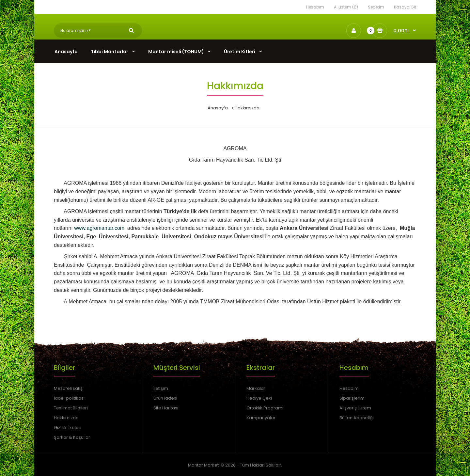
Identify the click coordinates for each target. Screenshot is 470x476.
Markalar (256, 388)
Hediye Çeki (259, 398)
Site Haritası (166, 408)
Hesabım (315, 7)
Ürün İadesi (165, 398)
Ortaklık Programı (265, 408)
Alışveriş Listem (355, 408)
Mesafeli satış (68, 388)
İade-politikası (69, 398)
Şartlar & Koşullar (72, 437)
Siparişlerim (352, 398)
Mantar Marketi (204, 465)
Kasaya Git (405, 7)
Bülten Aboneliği (357, 418)
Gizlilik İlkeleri (68, 428)
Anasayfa (218, 108)
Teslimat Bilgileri (71, 408)
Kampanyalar (261, 418)
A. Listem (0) (346, 7)
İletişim (161, 388)
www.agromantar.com (99, 228)
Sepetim (376, 7)
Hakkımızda (247, 108)
